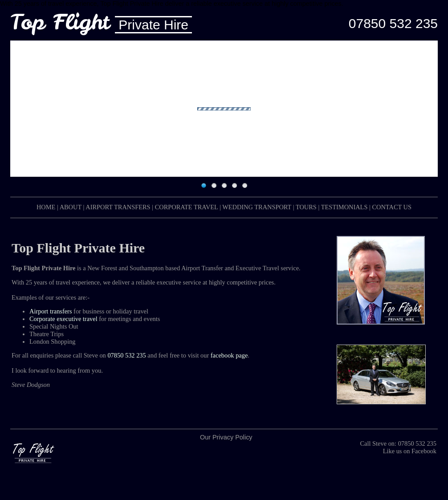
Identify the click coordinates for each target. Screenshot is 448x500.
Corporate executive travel (63, 319)
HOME (46, 207)
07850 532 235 (393, 23)
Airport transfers (51, 311)
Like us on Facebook (410, 451)
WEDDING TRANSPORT (257, 207)
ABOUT (71, 207)
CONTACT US (392, 207)
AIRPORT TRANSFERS (118, 207)
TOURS (306, 207)
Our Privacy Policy (226, 437)
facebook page (229, 355)
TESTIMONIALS (344, 207)
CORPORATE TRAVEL (187, 207)
